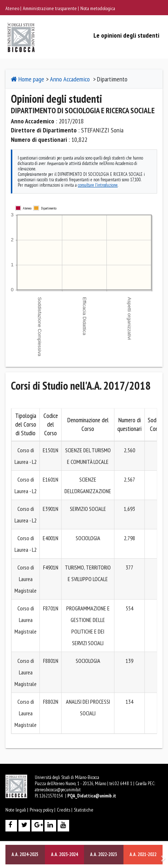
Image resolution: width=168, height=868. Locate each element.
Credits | (65, 810)
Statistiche (84, 810)
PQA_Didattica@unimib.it (92, 796)
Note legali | (17, 810)
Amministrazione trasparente (50, 8)
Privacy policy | (43, 810)
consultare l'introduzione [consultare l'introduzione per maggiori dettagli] (98, 185)
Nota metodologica (98, 8)
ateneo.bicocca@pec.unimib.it (58, 790)
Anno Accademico (70, 79)
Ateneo (13, 8)
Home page (28, 79)
